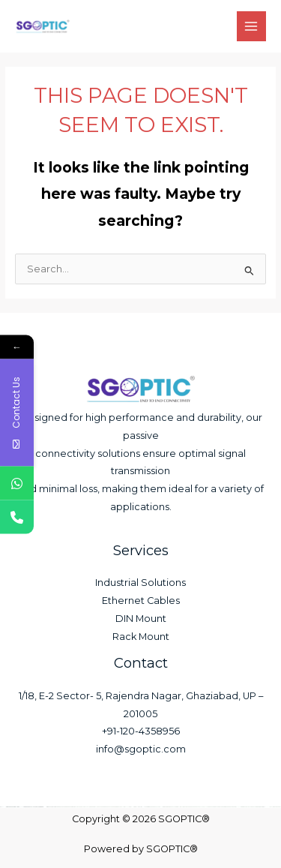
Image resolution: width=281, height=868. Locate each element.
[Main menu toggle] (251, 26)
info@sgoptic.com (141, 749)
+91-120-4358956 (141, 731)
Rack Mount (141, 637)
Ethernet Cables (141, 601)
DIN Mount (141, 619)
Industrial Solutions (140, 583)
